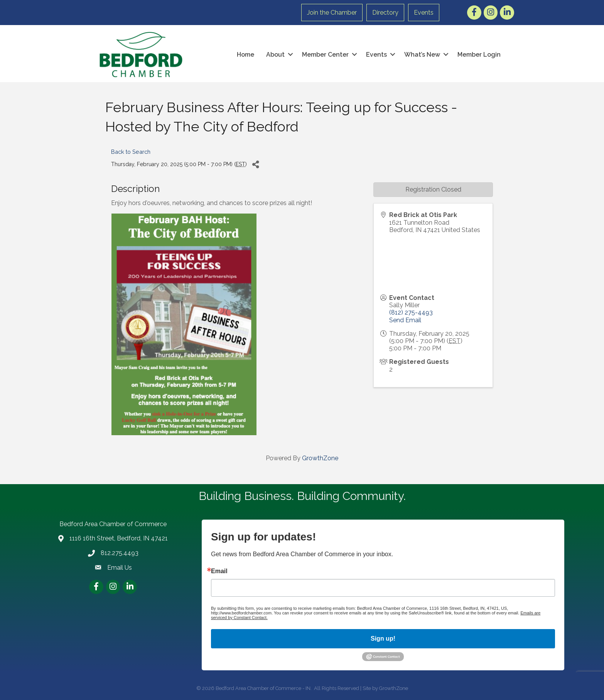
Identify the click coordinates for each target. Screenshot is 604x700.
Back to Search (131, 152)
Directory (385, 13)
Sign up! (383, 639)
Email (219, 571)
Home (245, 55)
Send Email (405, 320)
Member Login (479, 55)
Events (424, 13)
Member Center (325, 55)
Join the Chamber (332, 13)
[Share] (256, 164)
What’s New (422, 55)
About (275, 55)
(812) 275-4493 (411, 312)
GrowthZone (320, 458)
